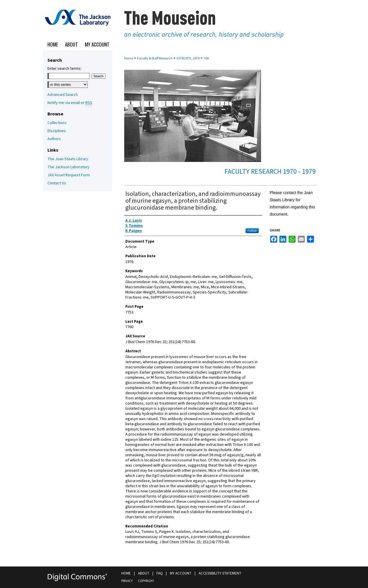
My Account (181, 573)
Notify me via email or (70, 103)
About (144, 573)
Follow (252, 231)
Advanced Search (63, 95)
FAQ (160, 573)
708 (206, 58)
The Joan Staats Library (68, 159)
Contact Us (57, 183)
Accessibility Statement (220, 573)
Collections (57, 123)
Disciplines (57, 131)
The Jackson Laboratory (68, 167)
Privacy (127, 581)
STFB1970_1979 (188, 58)
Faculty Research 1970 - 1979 (270, 172)
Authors (54, 139)
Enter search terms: (64, 69)
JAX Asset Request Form (69, 175)
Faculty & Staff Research (155, 58)
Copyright (146, 581)
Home (129, 58)
